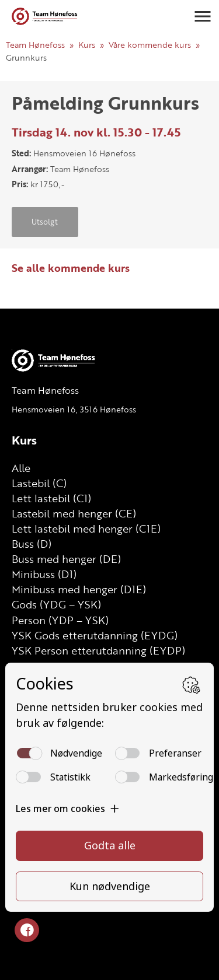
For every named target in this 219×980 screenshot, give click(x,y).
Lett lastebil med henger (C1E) (86, 528)
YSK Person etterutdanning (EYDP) (98, 650)
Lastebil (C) (39, 483)
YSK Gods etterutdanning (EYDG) (95, 635)
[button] (203, 16)
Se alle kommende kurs (71, 268)
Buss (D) (32, 544)
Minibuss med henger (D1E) (79, 589)
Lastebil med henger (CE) (74, 513)
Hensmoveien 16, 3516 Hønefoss (74, 409)
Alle (21, 468)
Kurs (87, 45)
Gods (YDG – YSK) (56, 604)
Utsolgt (45, 222)
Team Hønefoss (35, 45)
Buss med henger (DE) (66, 559)
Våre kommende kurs (150, 45)
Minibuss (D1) (44, 574)
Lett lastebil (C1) (51, 498)
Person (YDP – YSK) (60, 620)
